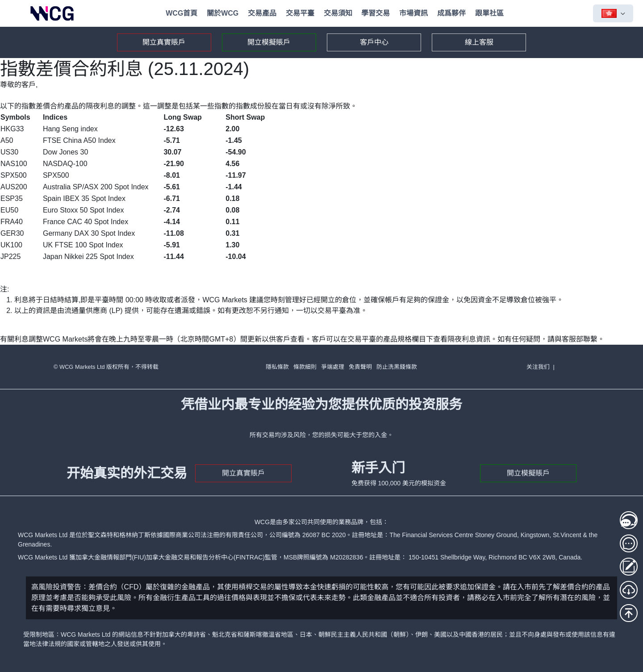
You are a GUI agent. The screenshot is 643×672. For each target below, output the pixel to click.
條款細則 (305, 367)
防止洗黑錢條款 (397, 367)
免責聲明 (360, 367)
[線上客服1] (629, 520)
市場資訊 (413, 13)
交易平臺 (300, 13)
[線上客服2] (629, 543)
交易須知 (338, 13)
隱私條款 (277, 367)
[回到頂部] (629, 613)
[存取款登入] (629, 567)
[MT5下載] (629, 590)
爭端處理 (333, 367)
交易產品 (262, 13)
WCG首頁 (182, 13)
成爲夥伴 (451, 13)
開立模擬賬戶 (269, 42)
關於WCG (223, 13)
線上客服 (479, 42)
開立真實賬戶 (164, 42)
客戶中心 (374, 42)
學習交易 (376, 13)
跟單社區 (489, 13)
